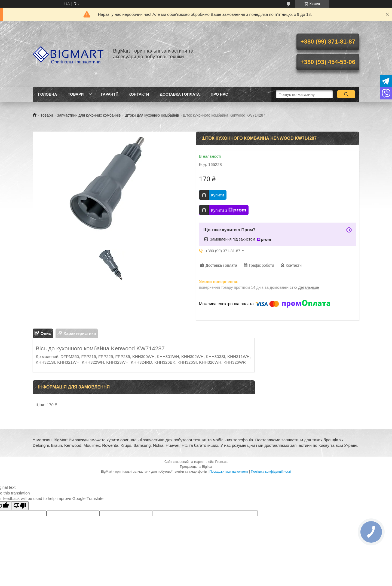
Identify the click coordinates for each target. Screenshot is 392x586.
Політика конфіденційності (271, 472)
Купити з (229, 210)
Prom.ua (221, 462)
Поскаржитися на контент (229, 472)
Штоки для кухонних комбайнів (152, 115)
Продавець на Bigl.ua (196, 467)
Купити (218, 195)
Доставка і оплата (180, 94)
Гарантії (109, 94)
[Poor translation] (20, 506)
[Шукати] (346, 94)
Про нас (219, 94)
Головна (48, 94)
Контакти (139, 94)
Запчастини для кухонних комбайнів (89, 115)
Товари (76, 94)
